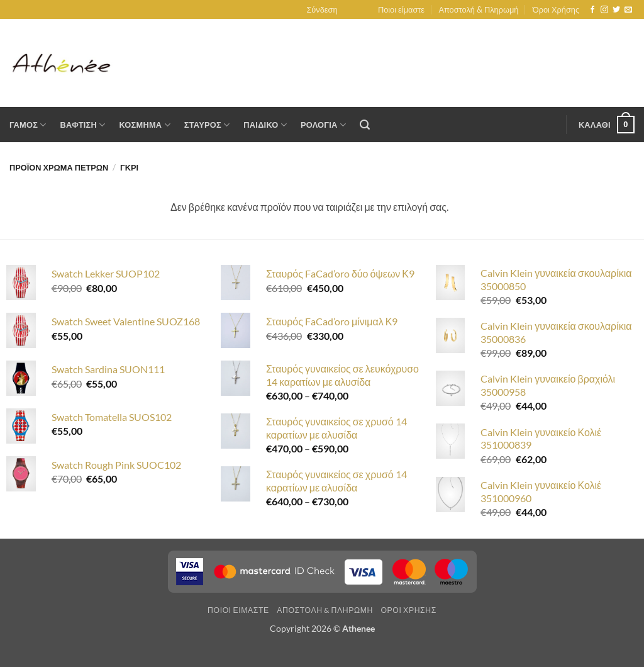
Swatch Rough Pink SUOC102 (116, 465)
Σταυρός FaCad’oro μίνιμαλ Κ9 (332, 321)
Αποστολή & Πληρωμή (478, 9)
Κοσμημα (144, 125)
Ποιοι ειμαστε (238, 610)
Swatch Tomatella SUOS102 (112, 417)
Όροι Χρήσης (556, 9)
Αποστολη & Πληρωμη (325, 610)
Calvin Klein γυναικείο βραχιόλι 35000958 (548, 385)
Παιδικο (265, 125)
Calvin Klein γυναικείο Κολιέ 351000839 (541, 439)
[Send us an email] (628, 10)
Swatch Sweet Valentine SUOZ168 (126, 321)
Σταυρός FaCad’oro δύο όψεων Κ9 (340, 273)
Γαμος (28, 125)
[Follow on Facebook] (592, 10)
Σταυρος (207, 125)
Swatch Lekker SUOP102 (106, 273)
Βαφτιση (83, 125)
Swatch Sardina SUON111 (108, 369)
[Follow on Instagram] (604, 10)
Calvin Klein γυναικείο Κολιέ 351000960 (541, 491)
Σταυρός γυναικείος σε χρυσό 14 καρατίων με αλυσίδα (336, 428)
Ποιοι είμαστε (401, 9)
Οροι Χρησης (408, 610)
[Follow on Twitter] (616, 10)
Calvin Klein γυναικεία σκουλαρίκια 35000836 (556, 332)
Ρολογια (323, 125)
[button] (322, 9)
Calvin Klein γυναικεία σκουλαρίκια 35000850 (556, 279)
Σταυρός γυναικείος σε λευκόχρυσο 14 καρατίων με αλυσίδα (342, 375)
